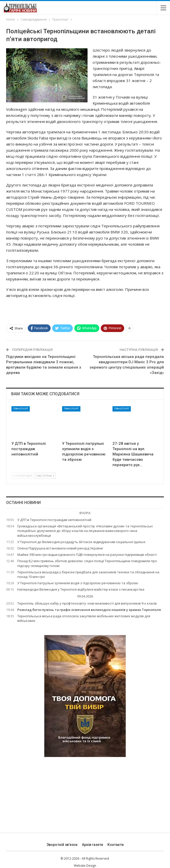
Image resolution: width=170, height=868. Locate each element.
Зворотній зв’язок (62, 845)
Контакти (116, 845)
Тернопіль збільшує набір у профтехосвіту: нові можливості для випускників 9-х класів (87, 603)
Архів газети (93, 845)
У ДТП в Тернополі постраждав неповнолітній (54, 520)
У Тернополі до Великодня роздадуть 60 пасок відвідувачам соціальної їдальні (81, 542)
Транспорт (21, 409)
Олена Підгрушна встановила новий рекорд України (60, 548)
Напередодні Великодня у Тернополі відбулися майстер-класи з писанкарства (81, 589)
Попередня (23, 476)
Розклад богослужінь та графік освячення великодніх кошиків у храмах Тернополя (89, 610)
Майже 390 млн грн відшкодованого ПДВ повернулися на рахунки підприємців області (87, 555)
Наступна (45, 476)
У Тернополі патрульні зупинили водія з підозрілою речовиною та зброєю (78, 583)
